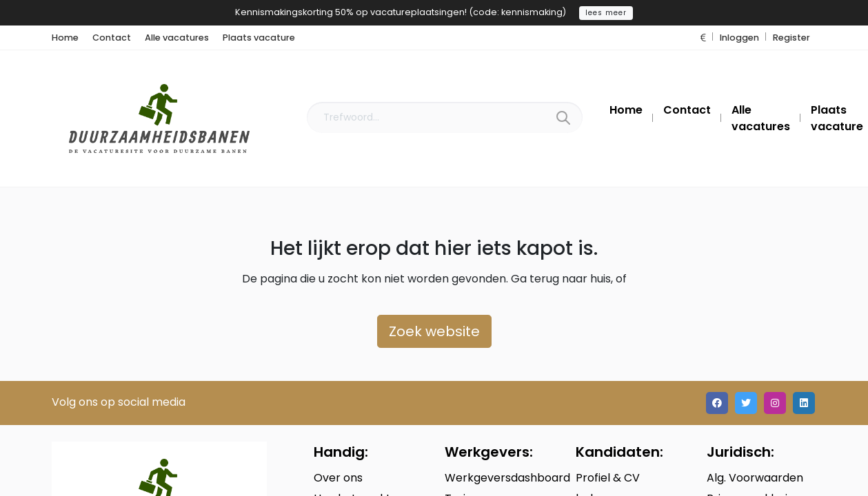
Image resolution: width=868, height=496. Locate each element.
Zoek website (434, 331)
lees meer (606, 13)
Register (791, 38)
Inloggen (739, 38)
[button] (703, 38)
